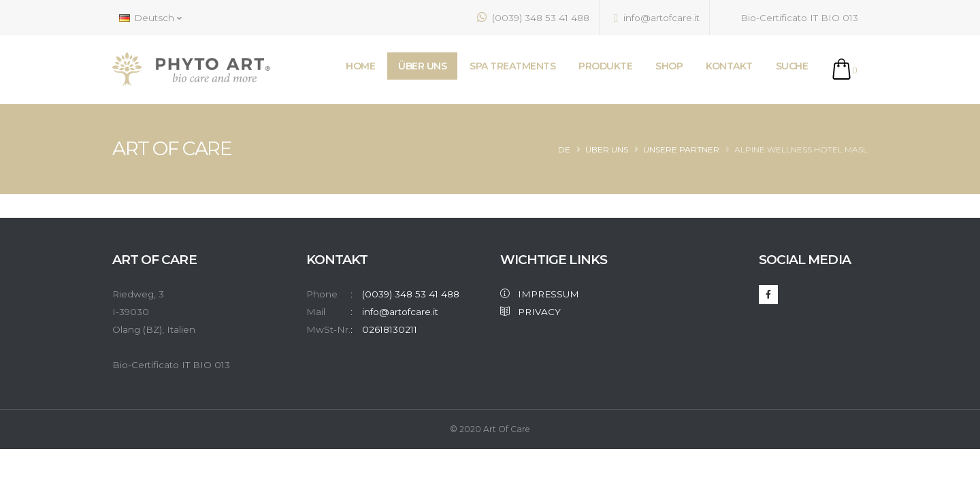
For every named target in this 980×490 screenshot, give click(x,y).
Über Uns (607, 149)
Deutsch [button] (150, 18)
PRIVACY (530, 312)
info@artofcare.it (657, 18)
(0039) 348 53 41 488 (533, 17)
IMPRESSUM (540, 294)
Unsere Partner (681, 149)
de (564, 149)
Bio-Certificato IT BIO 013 (791, 17)
